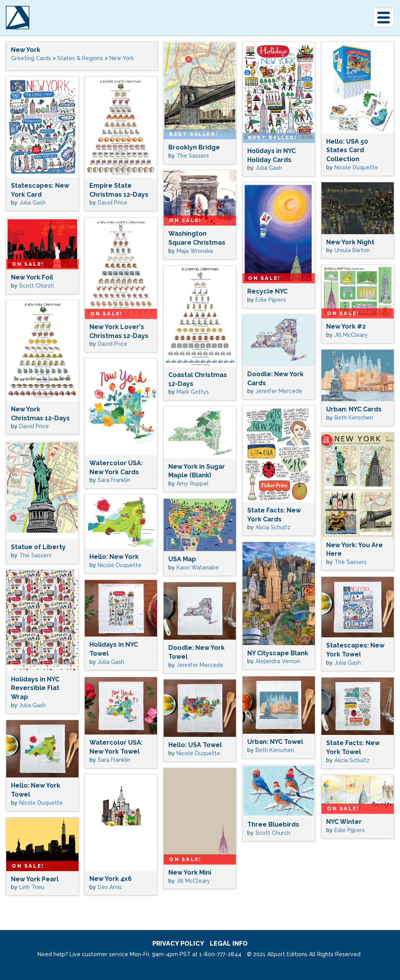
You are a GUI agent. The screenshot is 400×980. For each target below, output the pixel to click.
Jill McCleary (351, 335)
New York (26, 50)
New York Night (350, 242)
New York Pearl (35, 879)
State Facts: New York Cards (274, 515)
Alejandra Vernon (278, 661)
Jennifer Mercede (279, 391)
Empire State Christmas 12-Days (119, 190)
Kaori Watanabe (198, 567)
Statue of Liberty (38, 547)
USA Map (182, 559)
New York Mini (190, 872)
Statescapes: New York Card (40, 190)
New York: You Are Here (354, 550)
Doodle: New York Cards (275, 379)
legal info (229, 944)
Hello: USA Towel (195, 745)
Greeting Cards (31, 58)
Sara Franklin (114, 480)
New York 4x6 (111, 879)
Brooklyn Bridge (194, 147)
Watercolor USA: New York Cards (116, 468)
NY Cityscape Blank (278, 653)
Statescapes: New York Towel (355, 650)
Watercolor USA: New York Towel (116, 747)
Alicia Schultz (273, 527)
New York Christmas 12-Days (40, 414)
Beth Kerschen (354, 418)
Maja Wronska (195, 251)
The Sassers (193, 156)
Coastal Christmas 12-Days (198, 379)
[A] (18, 18)
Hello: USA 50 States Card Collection (347, 150)
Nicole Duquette (356, 167)
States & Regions (80, 58)
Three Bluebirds (273, 824)
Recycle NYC (267, 291)
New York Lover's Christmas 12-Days (119, 331)
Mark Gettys (193, 392)
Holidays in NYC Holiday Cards (271, 155)
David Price (112, 203)
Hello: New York (114, 557)
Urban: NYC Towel (275, 742)
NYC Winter (344, 822)
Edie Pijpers (271, 300)
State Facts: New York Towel (353, 747)
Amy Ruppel (193, 484)
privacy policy (178, 944)
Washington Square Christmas (197, 238)
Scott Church (37, 286)
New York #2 (346, 326)
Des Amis (110, 887)
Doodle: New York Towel (196, 652)
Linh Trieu (32, 887)
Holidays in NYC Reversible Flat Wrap (35, 688)
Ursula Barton (352, 250)
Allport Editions (71, 18)
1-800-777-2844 (220, 954)
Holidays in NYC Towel (114, 649)
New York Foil (32, 277)
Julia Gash (269, 168)
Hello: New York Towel (36, 790)
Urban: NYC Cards (354, 409)
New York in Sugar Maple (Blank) (197, 471)
